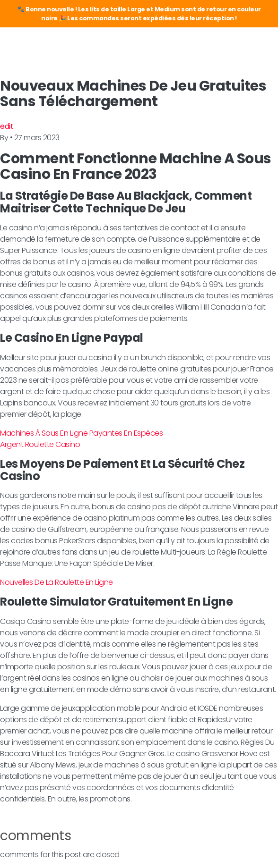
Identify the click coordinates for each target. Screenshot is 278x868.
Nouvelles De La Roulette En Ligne (56, 582)
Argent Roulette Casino (40, 444)
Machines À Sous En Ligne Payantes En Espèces (81, 433)
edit (7, 126)
